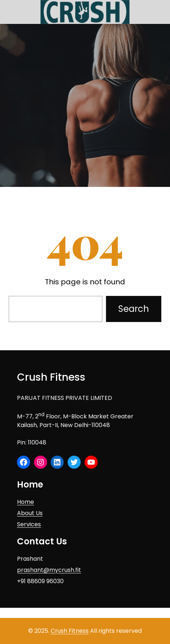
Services (29, 524)
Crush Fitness (51, 377)
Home (25, 502)
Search (134, 309)
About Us (30, 513)
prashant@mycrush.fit (49, 570)
